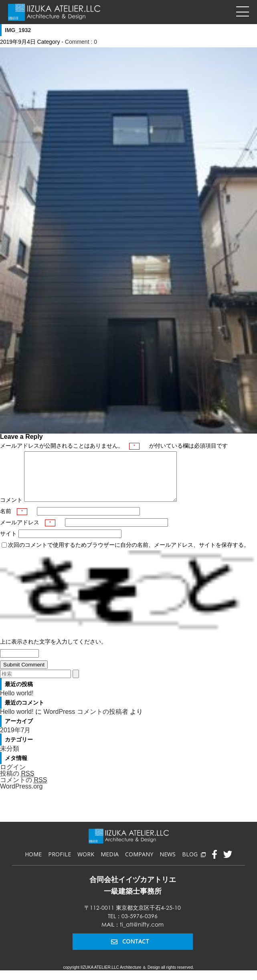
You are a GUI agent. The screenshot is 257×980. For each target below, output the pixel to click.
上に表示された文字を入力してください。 (53, 651)
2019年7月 (15, 740)
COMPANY (139, 864)
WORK (86, 864)
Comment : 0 (81, 42)
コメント (11, 509)
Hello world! (17, 703)
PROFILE (60, 864)
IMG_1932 (18, 30)
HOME (33, 864)
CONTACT (130, 951)
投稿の (17, 783)
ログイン (13, 777)
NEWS (168, 864)
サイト (8, 543)
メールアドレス (28, 532)
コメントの (23, 790)
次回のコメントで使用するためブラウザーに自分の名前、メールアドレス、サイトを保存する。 (129, 554)
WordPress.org (21, 796)
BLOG (194, 864)
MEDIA (110, 864)
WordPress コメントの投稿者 (86, 721)
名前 (14, 521)
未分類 (10, 758)
